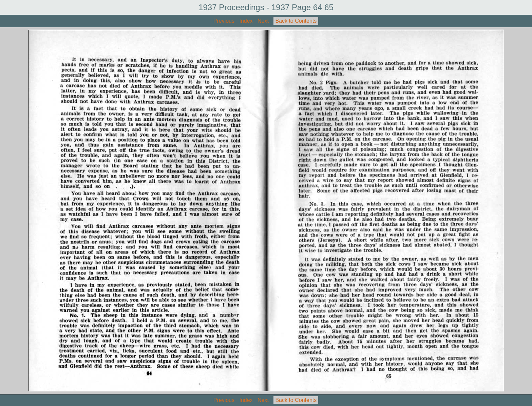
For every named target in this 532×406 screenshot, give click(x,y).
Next (263, 21)
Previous (224, 21)
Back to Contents (296, 21)
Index (246, 21)
